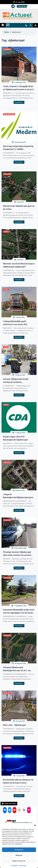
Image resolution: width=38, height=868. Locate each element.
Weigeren (19, 855)
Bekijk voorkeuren (19, 861)
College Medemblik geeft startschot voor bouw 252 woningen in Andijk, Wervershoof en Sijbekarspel (18, 323)
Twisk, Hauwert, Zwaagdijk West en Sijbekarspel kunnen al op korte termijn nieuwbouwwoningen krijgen (19, 88)
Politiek (6, 232)
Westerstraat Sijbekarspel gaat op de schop (19, 208)
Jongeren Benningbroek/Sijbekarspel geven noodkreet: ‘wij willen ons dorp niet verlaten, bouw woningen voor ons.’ (19, 496)
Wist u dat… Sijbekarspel (14, 725)
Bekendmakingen (9, 114)
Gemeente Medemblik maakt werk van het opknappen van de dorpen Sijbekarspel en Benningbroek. (19, 611)
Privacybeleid (23, 865)
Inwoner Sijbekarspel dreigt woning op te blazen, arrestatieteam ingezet (16, 381)
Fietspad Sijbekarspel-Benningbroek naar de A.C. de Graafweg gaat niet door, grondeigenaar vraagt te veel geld (19, 669)
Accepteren (19, 850)
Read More (19, 102)
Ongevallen (7, 520)
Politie (6, 347)
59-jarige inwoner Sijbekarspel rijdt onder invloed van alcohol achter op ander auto (17, 554)
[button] (35, 825)
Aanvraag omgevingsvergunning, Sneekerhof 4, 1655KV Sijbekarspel (18, 148)
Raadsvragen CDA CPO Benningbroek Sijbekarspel (15, 438)
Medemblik (7, 49)
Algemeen (7, 462)
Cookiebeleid (14, 865)
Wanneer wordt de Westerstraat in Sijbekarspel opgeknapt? (19, 265)
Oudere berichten (10, 804)
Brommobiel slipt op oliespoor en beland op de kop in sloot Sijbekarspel (18, 781)
